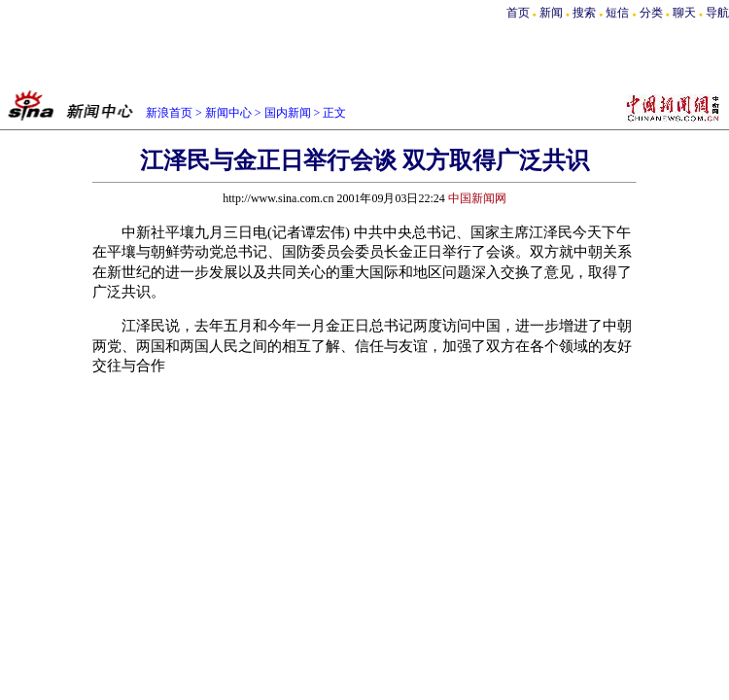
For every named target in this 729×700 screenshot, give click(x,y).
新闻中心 (228, 113)
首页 (518, 13)
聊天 (684, 13)
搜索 (586, 13)
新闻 (551, 13)
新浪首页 (169, 113)
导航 (717, 13)
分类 (651, 13)
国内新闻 (288, 113)
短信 (617, 13)
